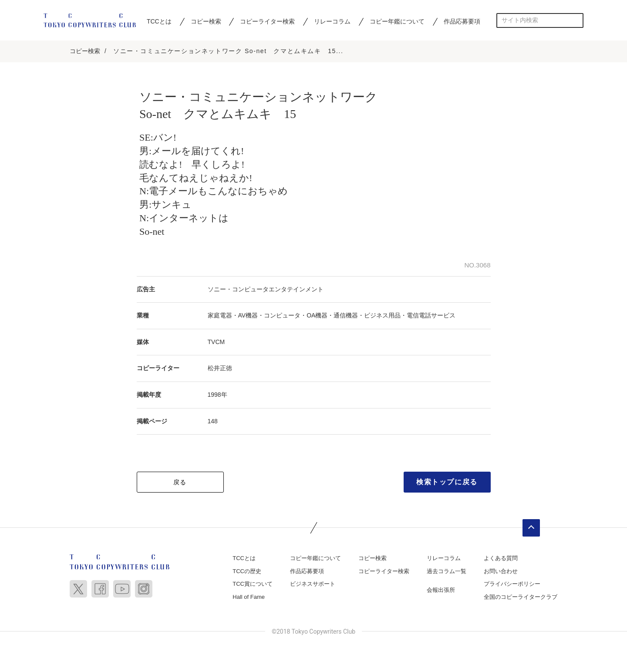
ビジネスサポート (313, 585)
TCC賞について (253, 585)
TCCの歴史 (247, 572)
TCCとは (159, 21)
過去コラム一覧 (447, 572)
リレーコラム (332, 21)
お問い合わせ (501, 572)
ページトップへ (531, 529)
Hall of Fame (249, 598)
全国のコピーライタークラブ (521, 598)
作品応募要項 (462, 21)
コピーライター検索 (267, 21)
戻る (180, 483)
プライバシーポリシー (512, 585)
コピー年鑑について (397, 21)
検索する (576, 20)
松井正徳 (220, 369)
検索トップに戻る (447, 483)
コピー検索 (206, 21)
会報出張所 (441, 591)
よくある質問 (501, 559)
